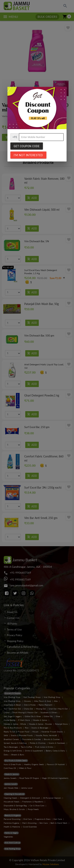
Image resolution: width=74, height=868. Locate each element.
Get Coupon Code (27, 146)
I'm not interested (28, 155)
